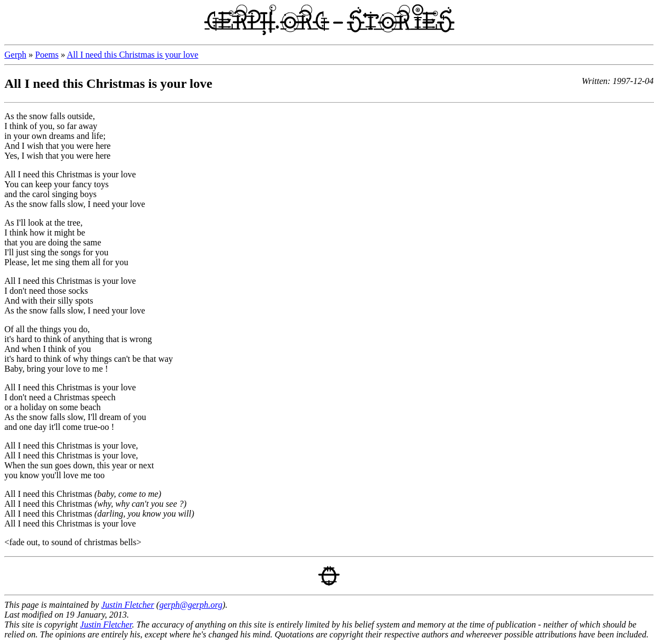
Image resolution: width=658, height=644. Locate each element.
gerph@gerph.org (191, 605)
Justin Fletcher (127, 605)
